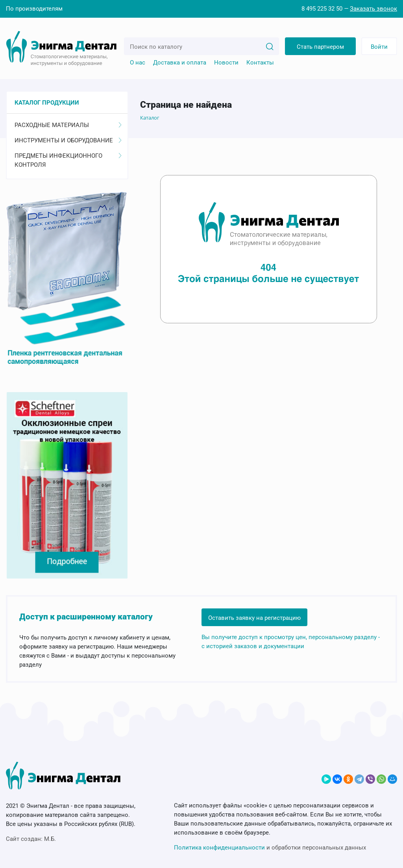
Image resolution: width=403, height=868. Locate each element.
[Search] (270, 46)
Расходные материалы (68, 125)
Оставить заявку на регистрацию (254, 618)
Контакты (260, 63)
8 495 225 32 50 (322, 9)
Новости (226, 63)
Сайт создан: (31, 839)
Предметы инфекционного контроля (68, 160)
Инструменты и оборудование (68, 140)
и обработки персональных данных (270, 848)
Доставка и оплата (180, 63)
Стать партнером (320, 47)
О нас (138, 63)
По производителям (34, 9)
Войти (379, 47)
